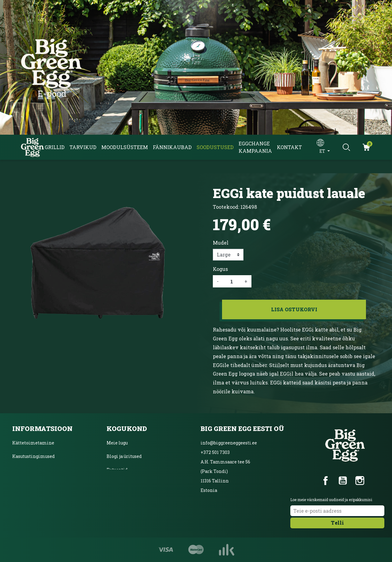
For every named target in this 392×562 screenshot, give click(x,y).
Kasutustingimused (34, 456)
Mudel (221, 243)
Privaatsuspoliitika (34, 470)
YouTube (343, 481)
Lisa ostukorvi (294, 309)
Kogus (220, 269)
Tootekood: (226, 207)
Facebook (326, 481)
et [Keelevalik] (323, 151)
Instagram (360, 481)
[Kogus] (232, 281)
